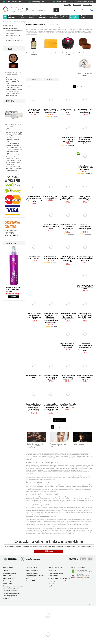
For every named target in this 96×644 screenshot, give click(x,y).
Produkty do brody (51, 53)
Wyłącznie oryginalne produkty (35, 576)
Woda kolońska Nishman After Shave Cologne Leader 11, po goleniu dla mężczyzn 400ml (51, 407)
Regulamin (6, 598)
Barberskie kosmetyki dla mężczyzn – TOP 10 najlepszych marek (35, 446)
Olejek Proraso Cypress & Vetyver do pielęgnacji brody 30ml (85, 258)
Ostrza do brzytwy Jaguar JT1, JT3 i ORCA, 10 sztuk (34, 111)
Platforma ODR (30, 581)
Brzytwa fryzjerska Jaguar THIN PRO (34, 258)
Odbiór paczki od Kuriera (56, 573)
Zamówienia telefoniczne (10, 573)
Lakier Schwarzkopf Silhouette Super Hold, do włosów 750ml (51, 111)
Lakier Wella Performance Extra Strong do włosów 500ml (13, 140)
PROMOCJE (8, 49)
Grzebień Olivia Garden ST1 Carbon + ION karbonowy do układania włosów (68, 227)
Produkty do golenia (85, 53)
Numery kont (52, 571)
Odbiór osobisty (53, 576)
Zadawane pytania (8, 581)
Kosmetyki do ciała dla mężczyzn (85, 74)
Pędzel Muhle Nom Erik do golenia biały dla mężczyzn (85, 377)
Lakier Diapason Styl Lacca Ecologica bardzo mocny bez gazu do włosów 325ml (14, 157)
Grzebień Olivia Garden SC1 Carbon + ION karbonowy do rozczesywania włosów (68, 316)
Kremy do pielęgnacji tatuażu (68, 54)
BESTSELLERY (9, 101)
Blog (70, 5)
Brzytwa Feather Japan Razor (34, 376)
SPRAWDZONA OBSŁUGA (78, 568)
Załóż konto (49, 551)
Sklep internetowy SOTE (87, 604)
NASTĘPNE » (59, 420)
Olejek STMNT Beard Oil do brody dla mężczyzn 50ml (68, 377)
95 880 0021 (10, 559)
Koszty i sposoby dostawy (11, 591)
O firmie (5, 571)
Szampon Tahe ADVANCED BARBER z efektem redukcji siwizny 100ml (14, 134)
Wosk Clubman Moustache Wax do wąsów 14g (85, 198)
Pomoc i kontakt (77, 5)
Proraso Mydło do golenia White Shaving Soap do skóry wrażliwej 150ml (34, 199)
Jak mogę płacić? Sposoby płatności (59, 578)
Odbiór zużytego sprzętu (10, 596)
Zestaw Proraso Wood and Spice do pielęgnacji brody (51, 226)
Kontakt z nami (7, 583)
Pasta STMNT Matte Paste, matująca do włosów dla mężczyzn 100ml (34, 316)
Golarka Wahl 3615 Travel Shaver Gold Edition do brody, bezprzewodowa (85, 227)
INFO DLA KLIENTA (8, 568)
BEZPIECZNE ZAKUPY (32, 568)
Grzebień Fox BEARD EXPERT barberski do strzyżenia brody (68, 139)
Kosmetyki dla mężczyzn (11, 28)
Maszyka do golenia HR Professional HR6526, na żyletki (85, 287)
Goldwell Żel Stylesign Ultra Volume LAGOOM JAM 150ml (14, 82)
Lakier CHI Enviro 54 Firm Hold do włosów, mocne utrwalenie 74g (13, 163)
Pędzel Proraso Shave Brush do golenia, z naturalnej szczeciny (85, 139)
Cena (34, 79)
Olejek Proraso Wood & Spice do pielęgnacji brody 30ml (68, 345)
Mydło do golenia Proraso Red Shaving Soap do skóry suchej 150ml (85, 316)
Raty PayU (52, 583)
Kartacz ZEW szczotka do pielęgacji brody (51, 197)
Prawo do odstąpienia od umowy (13, 593)
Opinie (66, 5)
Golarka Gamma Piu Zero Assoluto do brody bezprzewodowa (85, 168)
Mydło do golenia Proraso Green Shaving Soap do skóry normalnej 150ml (68, 259)
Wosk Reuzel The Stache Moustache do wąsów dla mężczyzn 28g (68, 406)
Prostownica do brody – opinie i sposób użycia (80, 445)
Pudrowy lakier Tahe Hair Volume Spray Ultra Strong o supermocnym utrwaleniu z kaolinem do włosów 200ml (51, 318)
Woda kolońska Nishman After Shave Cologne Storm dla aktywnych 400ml (14, 168)
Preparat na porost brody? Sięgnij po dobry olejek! (59, 445)
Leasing (51, 586)
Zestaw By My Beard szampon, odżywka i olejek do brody (85, 111)
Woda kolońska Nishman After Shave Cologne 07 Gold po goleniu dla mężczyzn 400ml (85, 347)
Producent (51, 79)
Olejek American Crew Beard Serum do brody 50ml (68, 111)
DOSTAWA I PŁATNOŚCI (55, 568)
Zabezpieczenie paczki (32, 573)
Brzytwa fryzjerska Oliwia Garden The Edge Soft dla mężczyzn (68, 198)
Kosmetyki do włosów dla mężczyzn (34, 54)
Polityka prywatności (32, 571)
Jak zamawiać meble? (9, 578)
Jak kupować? (7, 576)
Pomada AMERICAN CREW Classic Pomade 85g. (13, 73)
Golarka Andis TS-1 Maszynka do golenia (51, 258)
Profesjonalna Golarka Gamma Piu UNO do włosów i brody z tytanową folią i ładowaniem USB (34, 407)
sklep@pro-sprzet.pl (29, 559)
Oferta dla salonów (88, 5)
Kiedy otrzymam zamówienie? (57, 581)
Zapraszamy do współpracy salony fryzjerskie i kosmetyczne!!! (13, 587)
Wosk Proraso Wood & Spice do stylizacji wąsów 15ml (51, 377)
